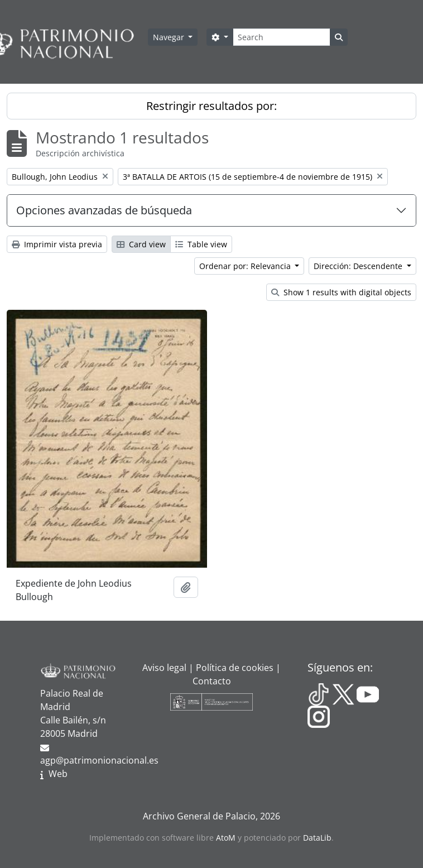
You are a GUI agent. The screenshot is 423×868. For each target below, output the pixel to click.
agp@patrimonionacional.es (99, 760)
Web (58, 774)
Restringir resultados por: (212, 106)
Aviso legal (164, 668)
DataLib (317, 838)
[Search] (282, 37)
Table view (201, 244)
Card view (141, 244)
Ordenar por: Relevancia (246, 266)
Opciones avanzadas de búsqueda (104, 210)
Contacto (212, 681)
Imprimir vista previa (57, 244)
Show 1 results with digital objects (341, 292)
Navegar (170, 37)
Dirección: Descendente (359, 266)
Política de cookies (235, 668)
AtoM (226, 838)
